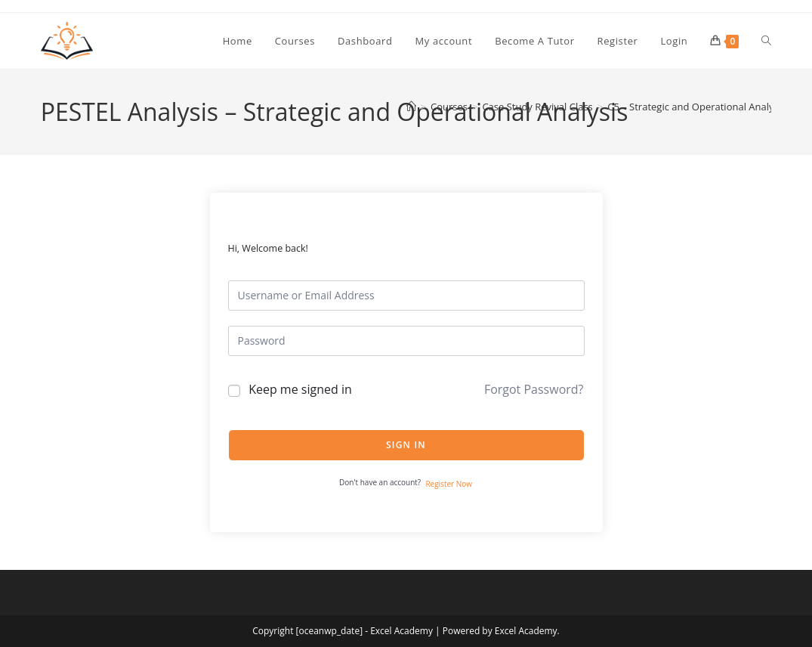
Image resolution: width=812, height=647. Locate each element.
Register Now (449, 484)
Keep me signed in (300, 389)
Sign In (406, 445)
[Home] (411, 107)
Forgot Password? (534, 389)
